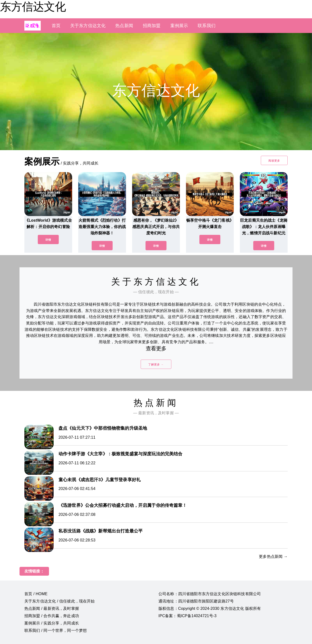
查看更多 (156, 348)
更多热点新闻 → (273, 556)
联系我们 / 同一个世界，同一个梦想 (56, 630)
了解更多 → (156, 364)
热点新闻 (124, 26)
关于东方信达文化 (88, 26)
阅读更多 (274, 161)
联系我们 (207, 26)
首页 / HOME (36, 594)
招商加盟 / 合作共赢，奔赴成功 (52, 616)
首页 (56, 26)
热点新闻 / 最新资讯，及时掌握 (52, 608)
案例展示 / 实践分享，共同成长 (52, 623)
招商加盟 (152, 26)
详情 (48, 240)
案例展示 (179, 26)
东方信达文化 (33, 7)
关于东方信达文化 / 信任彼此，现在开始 (60, 601)
